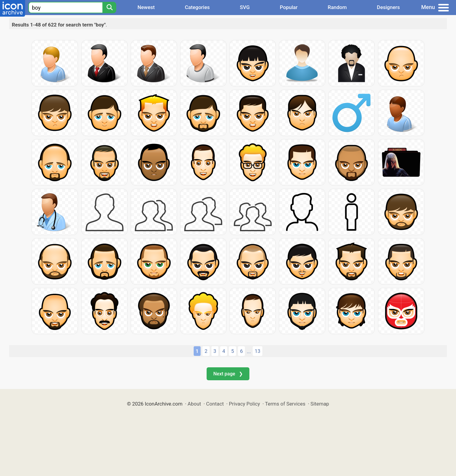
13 (258, 351)
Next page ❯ (228, 374)
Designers (388, 7)
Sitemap (320, 404)
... (249, 351)
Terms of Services (285, 404)
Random (337, 7)
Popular (289, 7)
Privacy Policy (244, 404)
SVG (245, 7)
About (194, 404)
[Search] (109, 8)
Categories (197, 7)
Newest (146, 7)
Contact (215, 404)
